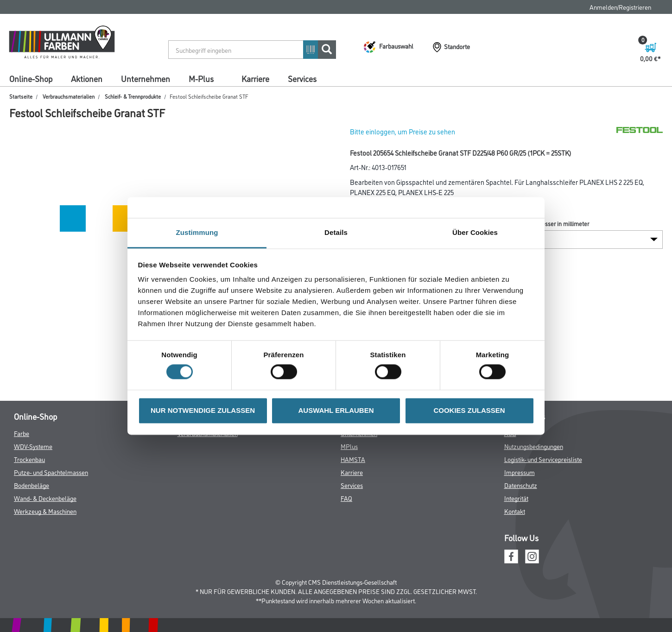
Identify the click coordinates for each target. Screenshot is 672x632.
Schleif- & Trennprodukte (133, 96)
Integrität (516, 498)
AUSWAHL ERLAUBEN (336, 410)
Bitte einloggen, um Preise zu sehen (403, 131)
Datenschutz (521, 485)
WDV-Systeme (33, 446)
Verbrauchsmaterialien (69, 96)
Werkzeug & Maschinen (45, 511)
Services (302, 78)
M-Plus (201, 78)
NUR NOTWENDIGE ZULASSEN (203, 410)
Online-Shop (31, 78)
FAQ (346, 498)
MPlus (349, 446)
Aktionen (87, 78)
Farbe (22, 433)
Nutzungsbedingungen (534, 446)
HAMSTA (353, 459)
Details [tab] (336, 232)
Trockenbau (29, 459)
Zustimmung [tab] (197, 232)
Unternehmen (146, 78)
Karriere (255, 78)
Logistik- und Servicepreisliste (543, 459)
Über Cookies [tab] (475, 232)
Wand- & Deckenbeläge (45, 498)
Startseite (21, 96)
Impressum (520, 472)
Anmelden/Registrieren (620, 7)
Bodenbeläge (32, 485)
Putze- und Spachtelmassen (51, 472)
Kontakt (515, 511)
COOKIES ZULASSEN (469, 410)
